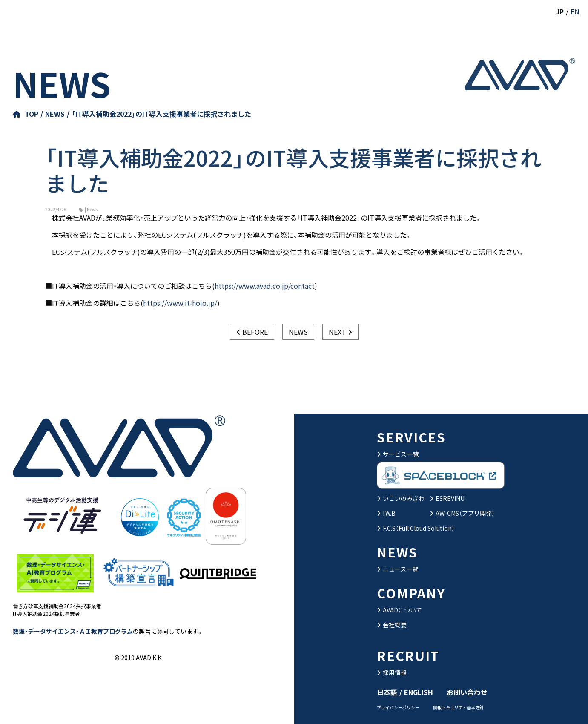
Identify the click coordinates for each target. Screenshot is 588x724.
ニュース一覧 (397, 569)
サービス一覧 (398, 454)
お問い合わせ (467, 692)
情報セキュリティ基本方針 (458, 707)
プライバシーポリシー (398, 707)
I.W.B (386, 513)
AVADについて (399, 610)
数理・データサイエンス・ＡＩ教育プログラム (73, 631)
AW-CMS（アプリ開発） (462, 513)
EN (575, 11)
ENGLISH (419, 692)
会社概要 (392, 625)
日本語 (387, 692)
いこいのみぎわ (401, 498)
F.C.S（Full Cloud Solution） (416, 528)
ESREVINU (447, 498)
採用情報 (392, 672)
